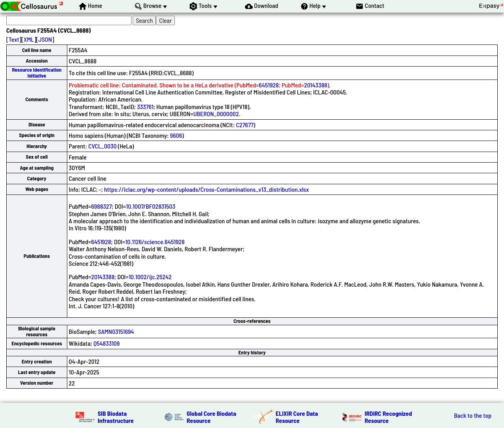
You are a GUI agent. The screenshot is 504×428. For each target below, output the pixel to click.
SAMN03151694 (116, 331)
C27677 (245, 125)
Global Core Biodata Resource (211, 417)
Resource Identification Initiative (37, 73)
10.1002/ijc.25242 (150, 277)
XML (29, 39)
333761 (145, 107)
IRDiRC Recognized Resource (388, 417)
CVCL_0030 (102, 146)
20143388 (316, 85)
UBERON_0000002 (216, 114)
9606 (176, 135)
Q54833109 (107, 343)
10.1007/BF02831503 (151, 206)
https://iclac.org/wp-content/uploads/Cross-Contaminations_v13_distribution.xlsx (206, 189)
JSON (45, 39)
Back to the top (473, 415)
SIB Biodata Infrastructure (116, 417)
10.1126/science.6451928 (155, 242)
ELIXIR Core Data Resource (297, 417)
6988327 (102, 206)
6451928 (269, 85)
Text (14, 39)
